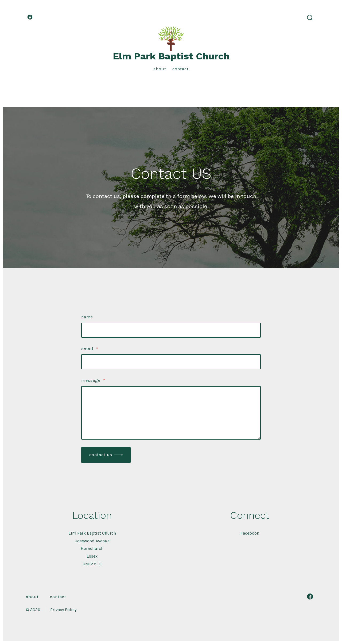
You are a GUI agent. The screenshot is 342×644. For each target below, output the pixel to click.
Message (93, 380)
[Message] (171, 413)
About (160, 69)
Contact (180, 69)
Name (87, 317)
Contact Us (101, 455)
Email (90, 349)
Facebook (250, 533)
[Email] (171, 362)
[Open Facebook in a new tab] (30, 17)
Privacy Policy (63, 610)
